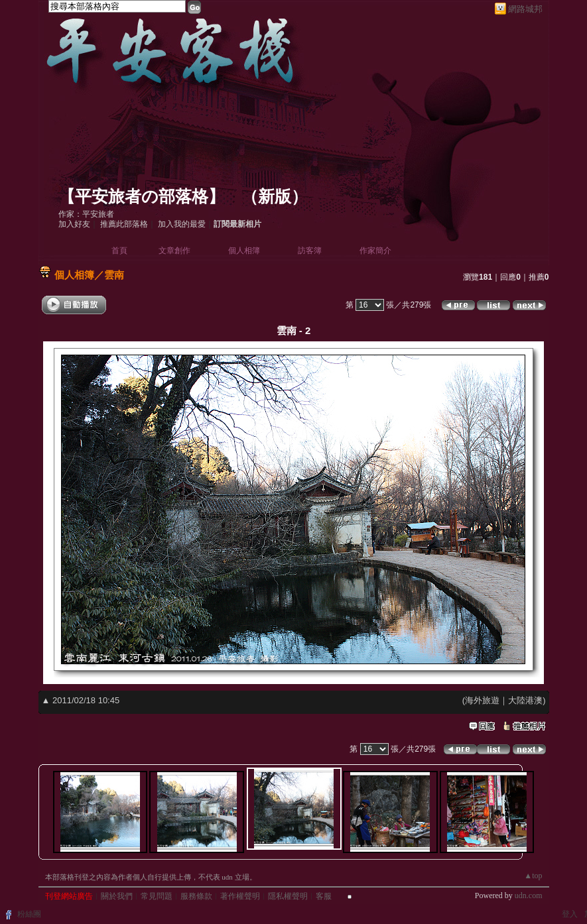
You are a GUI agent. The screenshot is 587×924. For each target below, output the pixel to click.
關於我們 (117, 896)
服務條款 (196, 896)
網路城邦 (525, 9)
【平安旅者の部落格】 (142, 197)
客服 (324, 896)
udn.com (529, 895)
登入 (570, 914)
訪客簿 (310, 251)
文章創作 (174, 251)
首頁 (119, 251)
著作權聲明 (240, 896)
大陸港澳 (525, 700)
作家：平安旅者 (86, 214)
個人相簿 (244, 251)
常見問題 (157, 896)
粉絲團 (29, 914)
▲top (533, 876)
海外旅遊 (482, 700)
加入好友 (74, 224)
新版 (275, 197)
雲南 (114, 275)
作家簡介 (375, 251)
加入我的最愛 (182, 224)
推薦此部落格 (124, 224)
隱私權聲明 (288, 896)
